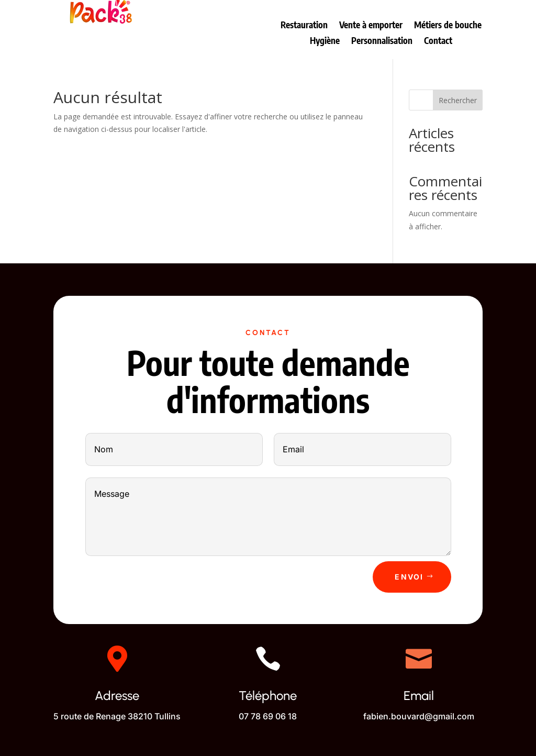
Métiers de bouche (448, 26)
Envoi (409, 577)
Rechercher (458, 100)
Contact (438, 41)
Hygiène (325, 41)
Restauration (304, 26)
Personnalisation (382, 41)
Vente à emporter (371, 26)
